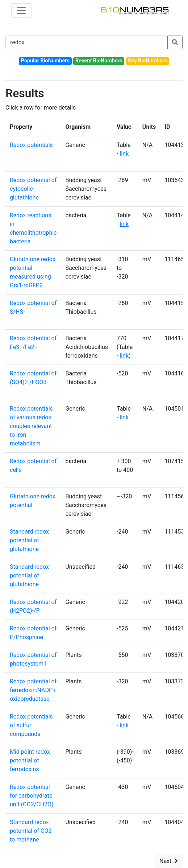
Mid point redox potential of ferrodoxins (30, 760)
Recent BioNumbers (99, 61)
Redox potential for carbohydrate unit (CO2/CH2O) (32, 796)
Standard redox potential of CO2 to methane (31, 831)
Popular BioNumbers (45, 61)
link (124, 154)
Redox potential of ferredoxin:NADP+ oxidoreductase (33, 690)
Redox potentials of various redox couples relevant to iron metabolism (31, 426)
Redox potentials (31, 145)
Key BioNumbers (147, 61)
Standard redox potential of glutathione (29, 540)
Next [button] (169, 861)
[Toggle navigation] (21, 11)
